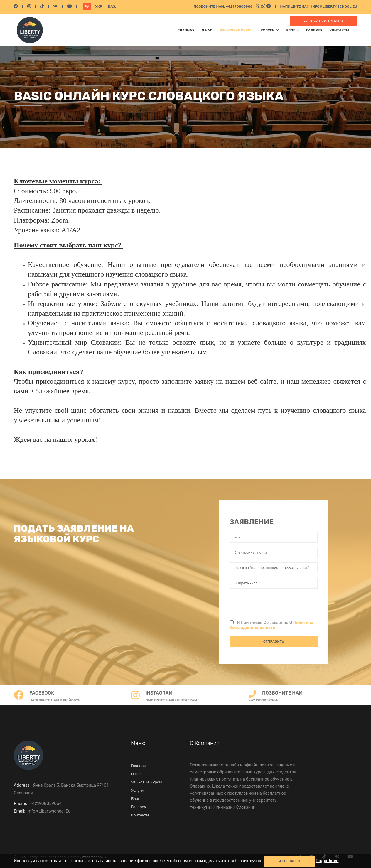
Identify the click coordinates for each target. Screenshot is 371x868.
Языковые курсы (237, 30)
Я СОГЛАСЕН (289, 861)
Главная (186, 30)
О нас (207, 30)
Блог (292, 30)
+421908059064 (241, 6)
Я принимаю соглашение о (271, 625)
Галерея (314, 30)
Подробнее (327, 861)
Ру (87, 6)
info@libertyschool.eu (334, 6)
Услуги (270, 30)
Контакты (339, 30)
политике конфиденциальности (271, 625)
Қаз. (112, 6)
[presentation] (274, 604)
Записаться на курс (323, 21)
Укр (98, 6)
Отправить (274, 641)
